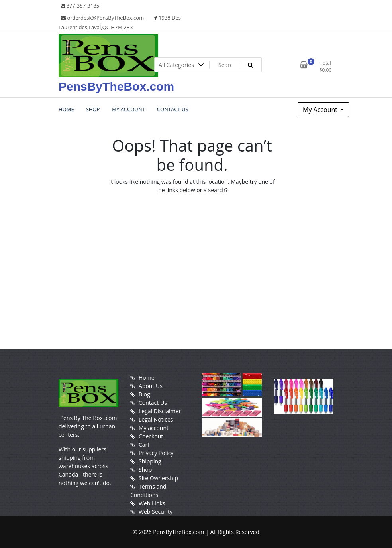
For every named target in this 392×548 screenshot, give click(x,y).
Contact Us (153, 403)
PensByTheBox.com (116, 86)
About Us (151, 386)
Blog (144, 394)
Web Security (156, 512)
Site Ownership (158, 478)
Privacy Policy (156, 453)
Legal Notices (156, 419)
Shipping (150, 461)
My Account (321, 110)
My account (154, 428)
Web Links (152, 503)
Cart (144, 445)
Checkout (151, 436)
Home (147, 377)
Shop (145, 470)
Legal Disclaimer (160, 411)
